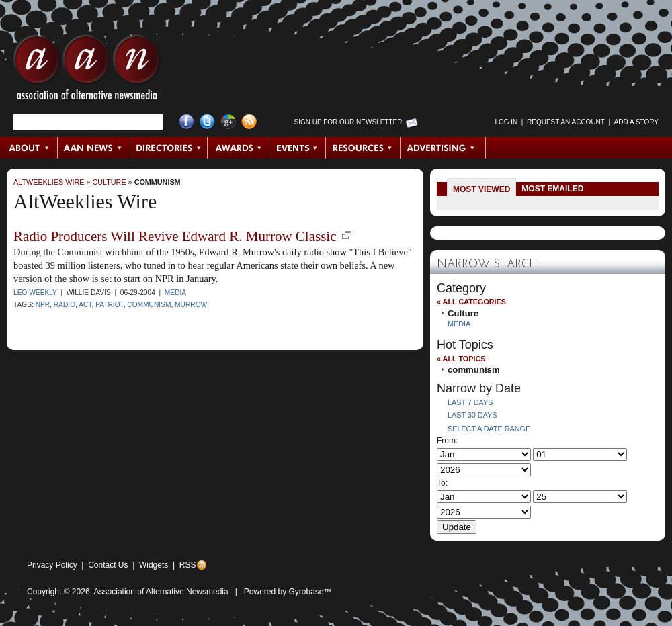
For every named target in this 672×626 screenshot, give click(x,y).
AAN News (94, 148)
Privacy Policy (52, 565)
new (347, 235)
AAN (87, 71)
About (29, 148)
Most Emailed (552, 189)
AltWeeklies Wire (49, 182)
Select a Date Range (489, 429)
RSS (188, 565)
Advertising (443, 148)
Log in (506, 122)
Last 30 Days (472, 415)
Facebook (186, 122)
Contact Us (108, 565)
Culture (109, 182)
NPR (43, 305)
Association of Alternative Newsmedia (161, 592)
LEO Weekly (35, 293)
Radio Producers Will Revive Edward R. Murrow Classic (175, 236)
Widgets (154, 565)
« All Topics (461, 359)
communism (158, 182)
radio (65, 305)
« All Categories (471, 302)
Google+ (228, 122)
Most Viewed (481, 189)
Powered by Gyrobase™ (288, 592)
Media (175, 293)
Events (298, 148)
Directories (169, 148)
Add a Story (636, 122)
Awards (239, 148)
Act (85, 305)
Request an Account (566, 122)
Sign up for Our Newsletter (348, 122)
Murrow (191, 305)
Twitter (207, 122)
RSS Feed (249, 122)
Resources (363, 148)
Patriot (110, 305)
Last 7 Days (470, 402)
